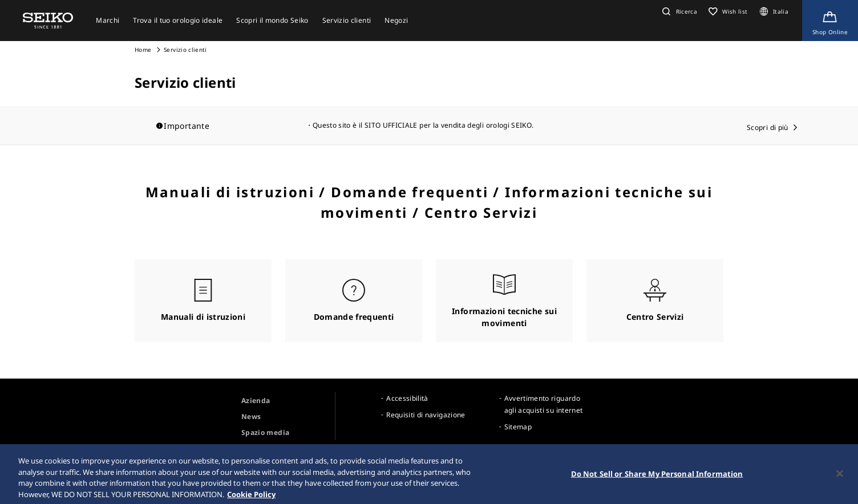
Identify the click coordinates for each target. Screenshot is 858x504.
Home (143, 50)
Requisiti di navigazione (426, 415)
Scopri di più (768, 127)
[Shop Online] (830, 21)
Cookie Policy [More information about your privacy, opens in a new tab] (251, 498)
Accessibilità (407, 398)
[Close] (840, 478)
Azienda (256, 401)
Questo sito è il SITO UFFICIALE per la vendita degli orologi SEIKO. (423, 125)
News (251, 416)
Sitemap (518, 427)
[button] (678, 11)
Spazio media (265, 432)
